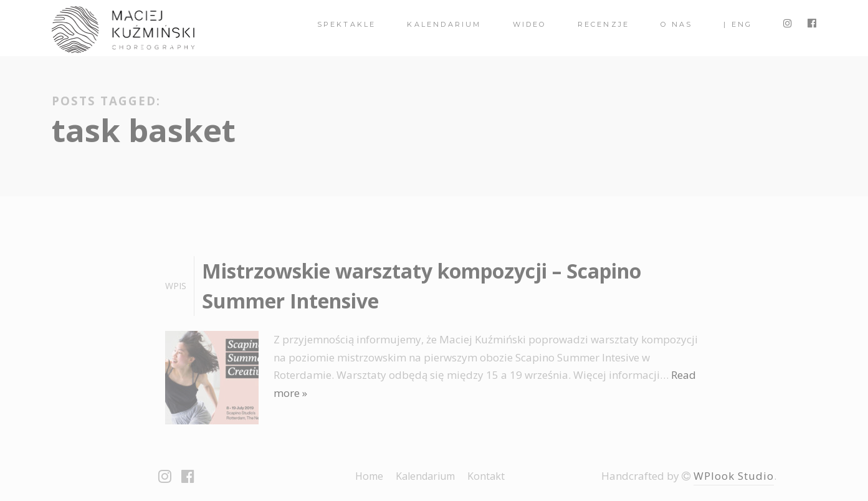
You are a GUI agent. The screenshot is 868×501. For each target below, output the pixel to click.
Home (369, 476)
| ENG (738, 24)
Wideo (530, 24)
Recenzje (604, 24)
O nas (676, 24)
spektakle (347, 24)
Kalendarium (444, 24)
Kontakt (486, 476)
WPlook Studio (734, 476)
